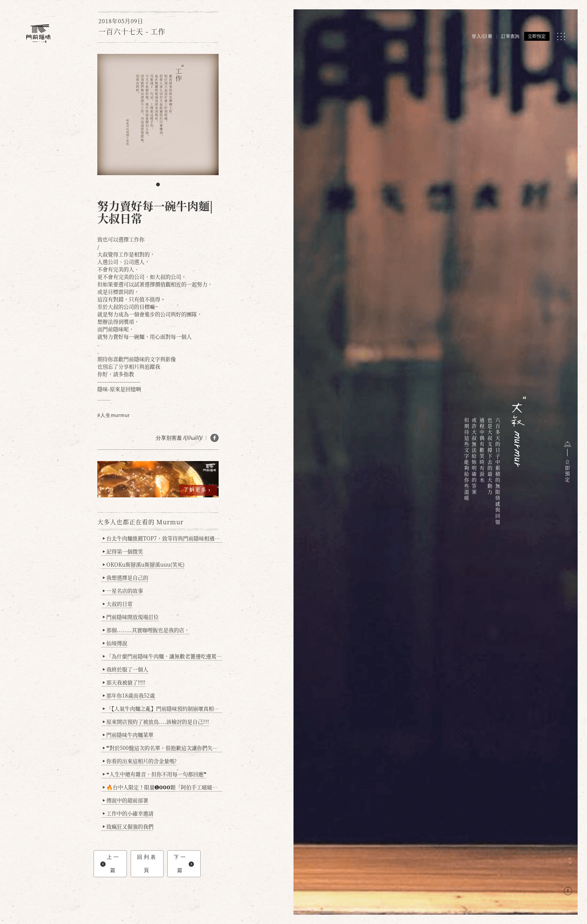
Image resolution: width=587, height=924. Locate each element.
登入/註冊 (482, 36)
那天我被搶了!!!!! (124, 682)
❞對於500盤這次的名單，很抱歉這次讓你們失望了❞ (163, 748)
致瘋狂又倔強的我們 (128, 826)
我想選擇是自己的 (126, 577)
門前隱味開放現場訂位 (131, 617)
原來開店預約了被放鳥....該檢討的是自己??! (156, 722)
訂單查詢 (510, 36)
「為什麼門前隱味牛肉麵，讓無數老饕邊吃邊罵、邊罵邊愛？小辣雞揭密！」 (163, 656)
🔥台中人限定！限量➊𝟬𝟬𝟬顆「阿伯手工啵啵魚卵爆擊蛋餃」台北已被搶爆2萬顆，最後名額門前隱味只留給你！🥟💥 (163, 787)
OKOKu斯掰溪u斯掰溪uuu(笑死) (144, 564)
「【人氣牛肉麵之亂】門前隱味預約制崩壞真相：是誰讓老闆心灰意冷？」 (163, 708)
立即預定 (537, 36)
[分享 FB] (215, 438)
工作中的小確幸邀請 (128, 813)
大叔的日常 (118, 604)
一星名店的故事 (123, 591)
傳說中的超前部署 (126, 800)
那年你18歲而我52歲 (129, 695)
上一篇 (110, 864)
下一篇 (184, 864)
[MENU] (561, 36)
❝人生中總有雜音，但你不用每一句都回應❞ (155, 774)
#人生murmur (114, 415)
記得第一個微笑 (123, 551)
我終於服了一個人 (126, 669)
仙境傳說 (115, 643)
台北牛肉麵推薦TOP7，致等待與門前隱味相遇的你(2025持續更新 (163, 538)
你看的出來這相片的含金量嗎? (140, 761)
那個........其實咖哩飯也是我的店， (146, 630)
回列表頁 (147, 864)
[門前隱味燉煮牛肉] (38, 33)
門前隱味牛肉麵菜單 (128, 735)
